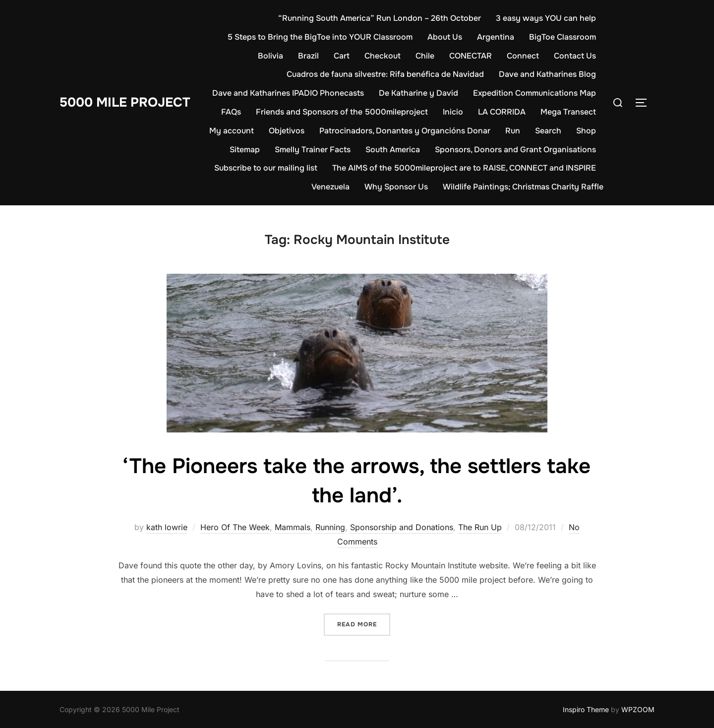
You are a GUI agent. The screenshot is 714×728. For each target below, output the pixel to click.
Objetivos (287, 131)
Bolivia (270, 56)
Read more (364, 624)
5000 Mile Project (125, 102)
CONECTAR (471, 56)
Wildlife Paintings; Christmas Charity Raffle (523, 187)
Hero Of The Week (235, 527)
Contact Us (575, 56)
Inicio (453, 112)
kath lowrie (167, 527)
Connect (523, 56)
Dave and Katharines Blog (547, 74)
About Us (445, 37)
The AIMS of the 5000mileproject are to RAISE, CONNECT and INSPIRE (464, 168)
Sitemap (245, 150)
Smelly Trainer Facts (313, 150)
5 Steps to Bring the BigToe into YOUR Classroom (320, 37)
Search (548, 131)
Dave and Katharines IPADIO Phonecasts (288, 93)
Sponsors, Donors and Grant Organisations (515, 150)
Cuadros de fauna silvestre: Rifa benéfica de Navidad (385, 74)
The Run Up (480, 527)
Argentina (496, 37)
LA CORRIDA (502, 112)
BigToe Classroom (563, 37)
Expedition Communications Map (535, 93)
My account (232, 131)
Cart (342, 56)
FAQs (231, 112)
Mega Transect (568, 112)
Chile (425, 56)
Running (330, 527)
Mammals (293, 527)
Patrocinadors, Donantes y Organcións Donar (405, 131)
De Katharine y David (418, 93)
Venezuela (330, 187)
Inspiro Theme (586, 709)
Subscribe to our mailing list (266, 168)
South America (393, 150)
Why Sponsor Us (396, 187)
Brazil (308, 56)
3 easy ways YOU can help (546, 18)
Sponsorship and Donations (402, 527)
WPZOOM (638, 709)
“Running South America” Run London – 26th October (380, 18)
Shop (586, 131)
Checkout (383, 56)
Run (513, 131)
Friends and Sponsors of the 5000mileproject (342, 112)
